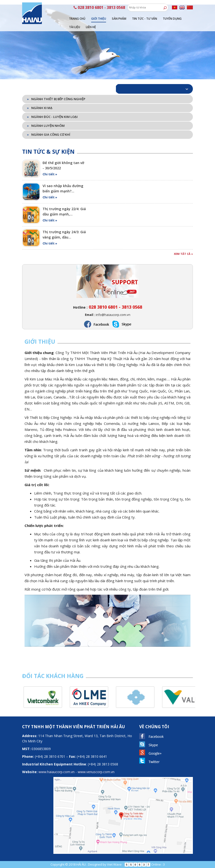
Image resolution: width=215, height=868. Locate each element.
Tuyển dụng (172, 19)
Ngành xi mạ (40, 108)
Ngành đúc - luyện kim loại (52, 117)
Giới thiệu (99, 19)
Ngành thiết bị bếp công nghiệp (56, 99)
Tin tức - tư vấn (145, 19)
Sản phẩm (119, 19)
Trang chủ (77, 19)
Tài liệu (75, 27)
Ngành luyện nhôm (46, 126)
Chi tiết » (50, 174)
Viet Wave (114, 864)
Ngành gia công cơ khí (49, 134)
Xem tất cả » (183, 254)
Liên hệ (91, 27)
